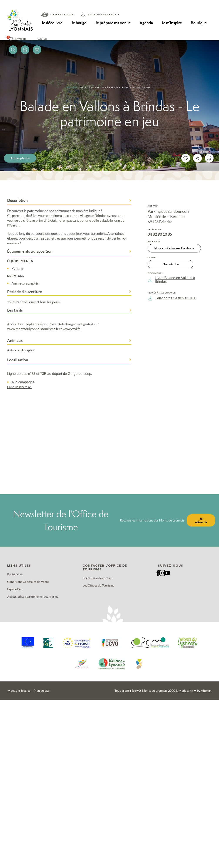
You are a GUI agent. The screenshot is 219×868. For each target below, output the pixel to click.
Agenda (146, 23)
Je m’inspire (172, 23)
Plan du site (42, 691)
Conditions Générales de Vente (28, 582)
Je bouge (79, 23)
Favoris (21, 39)
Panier (42, 39)
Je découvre (52, 23)
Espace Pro (15, 589)
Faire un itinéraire (22, 387)
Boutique (199, 23)
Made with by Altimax (195, 691)
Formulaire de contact (98, 578)
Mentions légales (19, 691)
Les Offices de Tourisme (99, 585)
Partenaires (15, 574)
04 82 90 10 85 (160, 234)
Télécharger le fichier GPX (172, 298)
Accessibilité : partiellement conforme (33, 597)
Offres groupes (63, 15)
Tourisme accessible (104, 15)
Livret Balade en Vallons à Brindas (171, 280)
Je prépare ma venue (113, 23)
